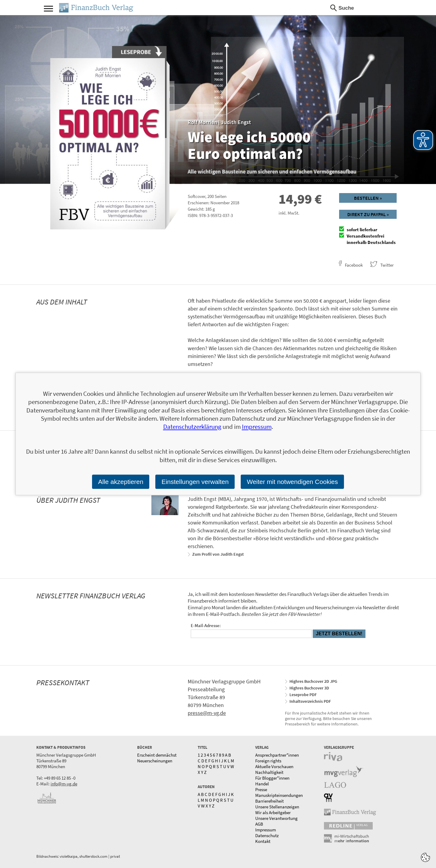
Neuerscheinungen (155, 761)
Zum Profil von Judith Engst (218, 554)
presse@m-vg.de (207, 713)
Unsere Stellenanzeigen (277, 807)
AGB (259, 824)
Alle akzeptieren (121, 482)
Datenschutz (267, 835)
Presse (261, 789)
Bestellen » (368, 198)
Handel (262, 784)
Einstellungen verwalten (195, 482)
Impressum (266, 830)
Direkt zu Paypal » (368, 214)
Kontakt (263, 841)
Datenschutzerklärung (192, 427)
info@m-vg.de (64, 784)
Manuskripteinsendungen (279, 795)
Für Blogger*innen (272, 778)
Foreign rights (268, 761)
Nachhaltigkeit (269, 772)
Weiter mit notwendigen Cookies (292, 482)
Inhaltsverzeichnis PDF (310, 701)
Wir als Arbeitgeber (273, 812)
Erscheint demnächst (157, 755)
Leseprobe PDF (303, 695)
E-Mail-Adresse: (206, 625)
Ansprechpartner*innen (277, 755)
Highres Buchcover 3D (309, 688)
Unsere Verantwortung (276, 818)
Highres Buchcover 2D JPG (313, 681)
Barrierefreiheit (269, 801)
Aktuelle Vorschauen (274, 766)
